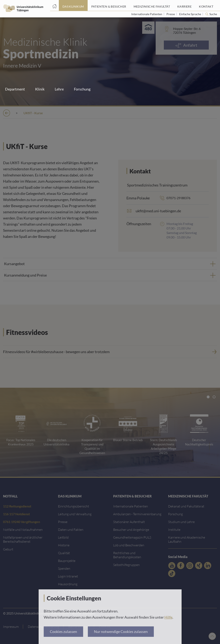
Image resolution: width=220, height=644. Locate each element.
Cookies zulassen (63, 632)
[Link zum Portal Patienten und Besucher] (109, 6)
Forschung (82, 89)
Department (15, 89)
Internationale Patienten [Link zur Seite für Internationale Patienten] (147, 14)
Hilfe (168, 617)
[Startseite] (54, 6)
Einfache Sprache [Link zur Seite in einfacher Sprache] (190, 14)
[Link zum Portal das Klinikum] (73, 6)
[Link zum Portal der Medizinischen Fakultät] (152, 6)
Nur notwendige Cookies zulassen (121, 632)
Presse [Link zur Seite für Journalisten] (171, 14)
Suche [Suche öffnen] (213, 14)
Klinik (40, 89)
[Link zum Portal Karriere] (184, 6)
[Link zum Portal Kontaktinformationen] (206, 6)
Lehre (59, 89)
